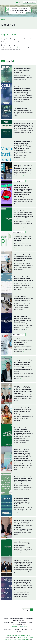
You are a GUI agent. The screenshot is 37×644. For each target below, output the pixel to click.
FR (17, 2)
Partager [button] (26, 610)
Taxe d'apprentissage (29, 2)
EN (20, 2)
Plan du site (10, 635)
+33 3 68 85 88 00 (16, 627)
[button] (32, 610)
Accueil (3, 19)
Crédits (28, 635)
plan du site (18, 48)
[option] (18, 74)
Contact (26, 627)
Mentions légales (20, 635)
